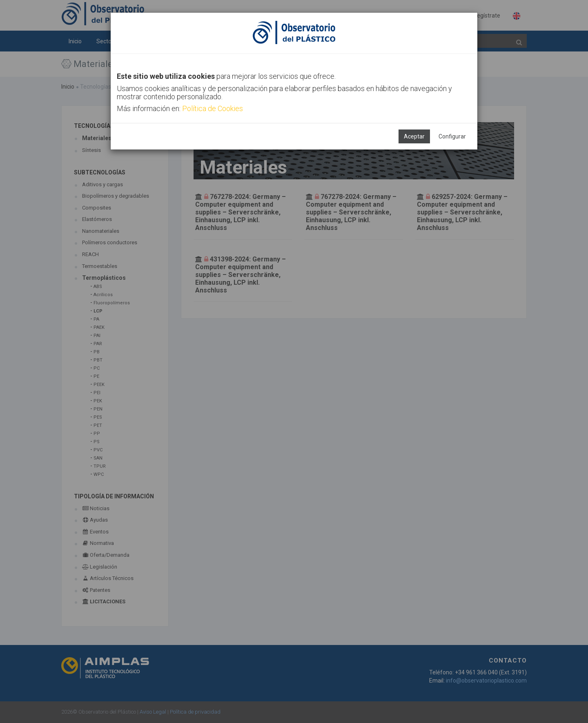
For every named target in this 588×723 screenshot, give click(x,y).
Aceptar (414, 136)
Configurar (452, 136)
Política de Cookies (213, 108)
